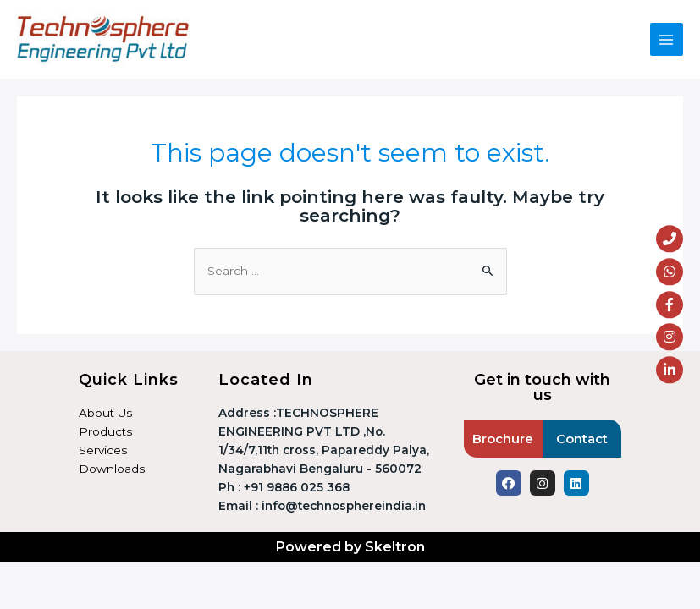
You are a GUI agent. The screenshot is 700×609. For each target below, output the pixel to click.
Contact (582, 439)
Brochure (503, 439)
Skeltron (395, 547)
